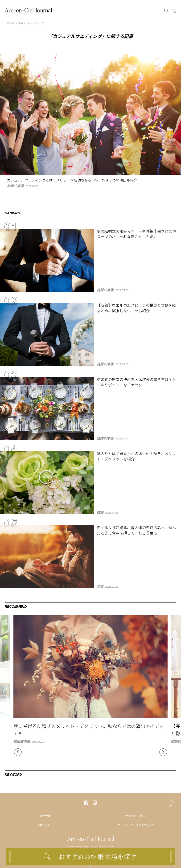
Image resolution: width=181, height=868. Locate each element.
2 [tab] (86, 752)
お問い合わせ (45, 825)
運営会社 (45, 816)
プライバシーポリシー (136, 816)
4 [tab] (95, 752)
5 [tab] (99, 752)
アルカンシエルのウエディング (136, 825)
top (170, 805)
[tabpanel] (90, 679)
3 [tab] (90, 752)
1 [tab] (82, 752)
